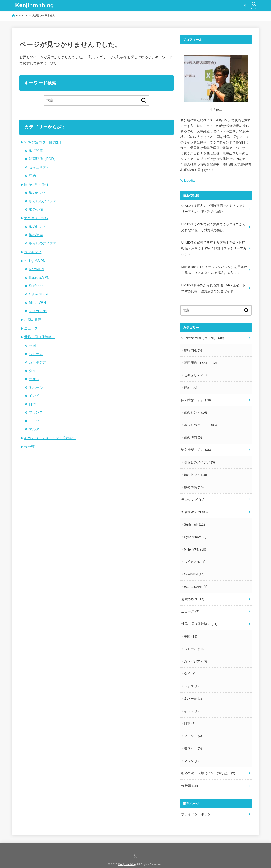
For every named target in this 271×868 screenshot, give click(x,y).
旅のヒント (37, 193)
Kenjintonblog (35, 5)
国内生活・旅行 (36, 184)
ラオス (34, 379)
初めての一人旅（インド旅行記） (50, 438)
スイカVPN (38, 311)
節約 (32, 175)
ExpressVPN (39, 277)
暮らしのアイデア (43, 201)
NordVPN (36, 269)
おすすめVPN (35, 261)
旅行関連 (36, 150)
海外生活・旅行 (36, 218)
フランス (36, 412)
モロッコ (36, 421)
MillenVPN (37, 302)
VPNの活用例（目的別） (44, 142)
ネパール (36, 387)
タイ (32, 371)
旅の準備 (36, 209)
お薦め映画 (33, 320)
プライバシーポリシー (198, 808)
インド (34, 396)
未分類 (29, 447)
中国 (32, 345)
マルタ (34, 429)
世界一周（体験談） (40, 337)
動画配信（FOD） (43, 159)
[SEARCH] (254, 6)
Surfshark (37, 286)
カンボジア (37, 362)
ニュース (31, 328)
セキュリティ (39, 167)
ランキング (33, 252)
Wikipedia (187, 181)
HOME (19, 15)
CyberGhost (39, 294)
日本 (32, 404)
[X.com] (245, 6)
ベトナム (36, 354)
